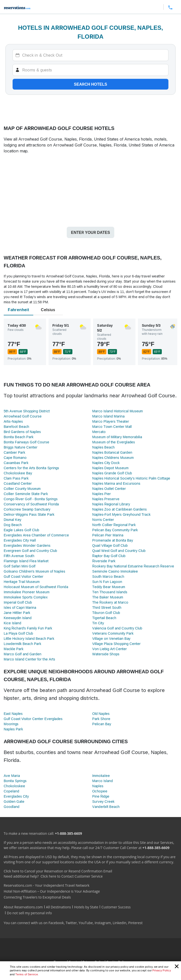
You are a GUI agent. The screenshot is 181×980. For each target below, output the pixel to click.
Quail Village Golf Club (110, 545)
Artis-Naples (13, 421)
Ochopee (100, 791)
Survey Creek (103, 801)
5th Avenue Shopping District (27, 411)
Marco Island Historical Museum (118, 411)
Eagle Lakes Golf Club (21, 530)
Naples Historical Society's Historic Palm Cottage (131, 478)
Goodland (12, 807)
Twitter (71, 923)
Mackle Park (14, 649)
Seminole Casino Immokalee (115, 571)
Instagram (103, 923)
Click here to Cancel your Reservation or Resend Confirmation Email (58, 871)
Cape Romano (15, 458)
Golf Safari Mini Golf (20, 566)
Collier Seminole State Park (26, 494)
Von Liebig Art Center (110, 649)
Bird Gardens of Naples (22, 432)
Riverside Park (104, 561)
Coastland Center (18, 483)
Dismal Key (13, 520)
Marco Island (103, 781)
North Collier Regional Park (114, 525)
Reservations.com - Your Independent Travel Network (47, 885)
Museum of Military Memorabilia (117, 437)
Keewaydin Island (18, 618)
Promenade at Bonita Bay (113, 540)
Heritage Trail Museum (22, 582)
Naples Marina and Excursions (116, 483)
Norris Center (103, 520)
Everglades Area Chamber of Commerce (36, 535)
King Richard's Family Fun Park (28, 628)
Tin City (98, 623)
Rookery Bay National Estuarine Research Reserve (133, 566)
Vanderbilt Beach (106, 807)
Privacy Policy (162, 970)
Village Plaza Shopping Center (116, 644)
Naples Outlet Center (109, 489)
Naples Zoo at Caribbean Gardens (120, 509)
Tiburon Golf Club (106, 613)
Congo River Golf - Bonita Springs (31, 499)
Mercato (99, 432)
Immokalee (101, 776)
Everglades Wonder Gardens (27, 545)
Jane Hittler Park (17, 613)
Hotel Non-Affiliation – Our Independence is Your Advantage (52, 891)
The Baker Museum (108, 597)
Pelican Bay (102, 724)
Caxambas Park (16, 463)
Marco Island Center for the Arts (29, 659)
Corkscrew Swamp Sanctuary (27, 509)
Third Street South (107, 607)
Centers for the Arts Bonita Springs (31, 468)
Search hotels (90, 84)
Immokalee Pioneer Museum (27, 592)
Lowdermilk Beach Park (22, 644)
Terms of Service (27, 974)
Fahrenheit (18, 310)
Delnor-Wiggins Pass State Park (29, 514)
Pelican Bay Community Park (115, 530)
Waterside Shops (106, 654)
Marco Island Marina (108, 416)
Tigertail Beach (104, 618)
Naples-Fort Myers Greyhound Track (122, 514)
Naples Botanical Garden (112, 452)
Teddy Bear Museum (109, 587)
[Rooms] (90, 70)
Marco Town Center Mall (112, 426)
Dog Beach (13, 525)
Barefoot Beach (16, 426)
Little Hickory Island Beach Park (29, 638)
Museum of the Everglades (114, 442)
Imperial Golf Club (18, 602)
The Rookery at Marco (110, 602)
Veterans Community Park (113, 633)
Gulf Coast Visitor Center (24, 576)
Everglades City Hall (20, 540)
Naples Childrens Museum (113, 458)
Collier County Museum (22, 489)
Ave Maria (12, 776)
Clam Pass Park (16, 478)
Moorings (11, 724)
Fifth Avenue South (19, 556)
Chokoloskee (14, 786)
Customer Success (116, 907)
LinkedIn (119, 923)
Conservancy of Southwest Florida (31, 504)
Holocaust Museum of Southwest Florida (36, 587)
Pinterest (135, 923)
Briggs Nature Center (21, 447)
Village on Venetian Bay (111, 638)
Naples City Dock (106, 463)
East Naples (13, 714)
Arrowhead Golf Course (23, 416)
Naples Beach (104, 447)
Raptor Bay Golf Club (109, 556)
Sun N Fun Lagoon (107, 582)
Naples (98, 786)
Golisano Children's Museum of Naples (34, 571)
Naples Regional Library (111, 504)
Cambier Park (14, 452)
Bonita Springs (15, 781)
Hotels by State (86, 907)
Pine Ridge (101, 796)
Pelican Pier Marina (108, 535)
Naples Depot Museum (110, 468)
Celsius (48, 310)
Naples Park (13, 729)
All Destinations (58, 907)
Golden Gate (14, 801)
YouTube (86, 923)
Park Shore (101, 719)
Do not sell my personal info (29, 913)
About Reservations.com (23, 907)
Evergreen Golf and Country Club (30, 551)
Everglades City (16, 796)
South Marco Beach (108, 576)
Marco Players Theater (111, 421)
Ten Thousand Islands (110, 592)
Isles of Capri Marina (20, 607)
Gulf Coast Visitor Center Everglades (33, 719)
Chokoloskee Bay (18, 473)
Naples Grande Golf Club (112, 473)
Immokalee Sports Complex (26, 597)
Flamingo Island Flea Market (26, 561)
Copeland (11, 791)
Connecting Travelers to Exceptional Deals (37, 897)
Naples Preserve (106, 499)
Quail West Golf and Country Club (119, 551)
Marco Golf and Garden (23, 654)
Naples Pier (102, 494)
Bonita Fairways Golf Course (26, 442)
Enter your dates (90, 232)
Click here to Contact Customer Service (72, 876)
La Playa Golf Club (18, 633)
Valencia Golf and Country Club (117, 628)
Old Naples (101, 714)
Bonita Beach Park (19, 437)
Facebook (56, 923)
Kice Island (12, 623)
